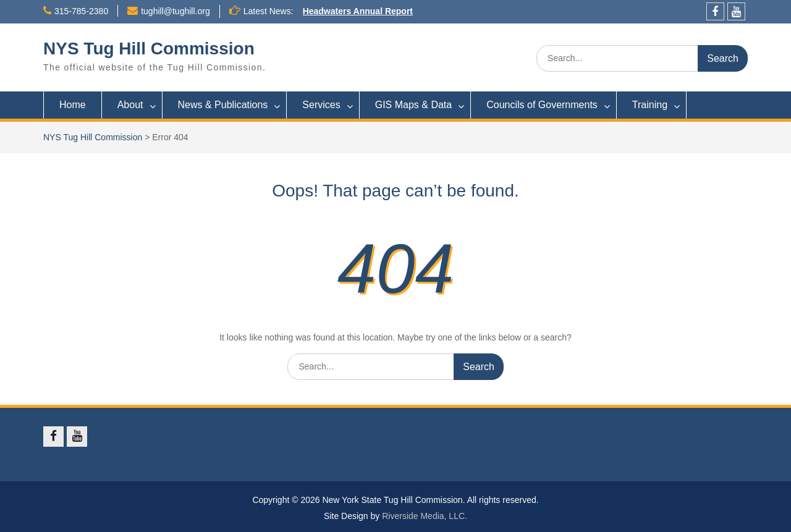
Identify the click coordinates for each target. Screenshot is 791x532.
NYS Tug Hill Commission (149, 49)
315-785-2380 (81, 11)
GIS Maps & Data (414, 105)
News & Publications (223, 105)
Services (321, 105)
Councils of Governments (542, 105)
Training (650, 105)
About (130, 105)
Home (73, 105)
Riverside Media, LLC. (425, 516)
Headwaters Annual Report (358, 11)
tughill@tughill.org (176, 11)
